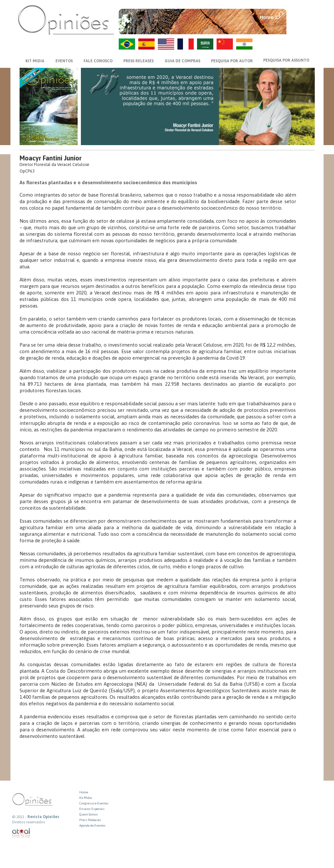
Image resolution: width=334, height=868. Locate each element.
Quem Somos (89, 814)
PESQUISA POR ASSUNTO (286, 60)
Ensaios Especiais (92, 809)
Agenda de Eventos (92, 825)
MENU (301, 15)
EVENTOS (64, 61)
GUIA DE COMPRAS (182, 61)
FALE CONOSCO (98, 61)
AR (205, 44)
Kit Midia (86, 798)
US (166, 44)
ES (146, 44)
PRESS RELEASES (138, 61)
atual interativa (21, 833)
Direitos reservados (28, 822)
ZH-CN (225, 44)
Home (84, 792)
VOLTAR (301, 28)
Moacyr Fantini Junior (51, 158)
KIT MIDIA (35, 61)
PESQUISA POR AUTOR (232, 61)
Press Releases (90, 820)
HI (244, 44)
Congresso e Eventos (94, 803)
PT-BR (127, 44)
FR (186, 44)
